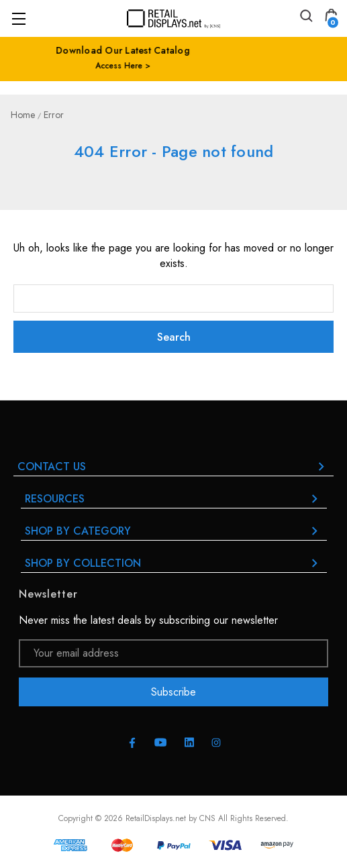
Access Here (170, 66)
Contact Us (173, 467)
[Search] (305, 18)
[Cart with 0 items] (331, 18)
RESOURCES (174, 499)
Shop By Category (174, 531)
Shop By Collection (174, 563)
